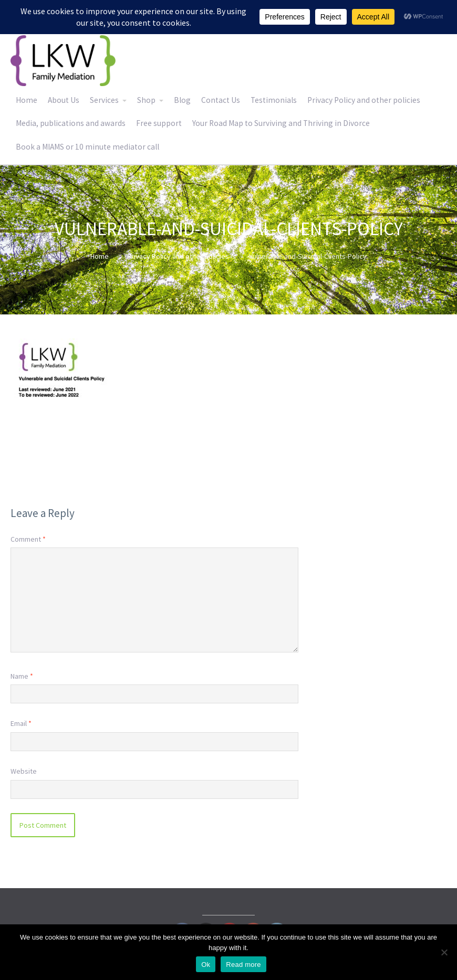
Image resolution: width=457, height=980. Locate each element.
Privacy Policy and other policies (364, 100)
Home (27, 100)
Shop (146, 100)
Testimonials (274, 100)
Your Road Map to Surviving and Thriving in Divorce (281, 123)
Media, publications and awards (71, 123)
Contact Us (221, 100)
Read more (243, 965)
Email (21, 723)
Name (22, 676)
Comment (28, 539)
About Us (64, 100)
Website (24, 771)
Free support (159, 123)
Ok (206, 965)
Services (104, 100)
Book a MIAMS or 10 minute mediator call (87, 147)
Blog (182, 100)
